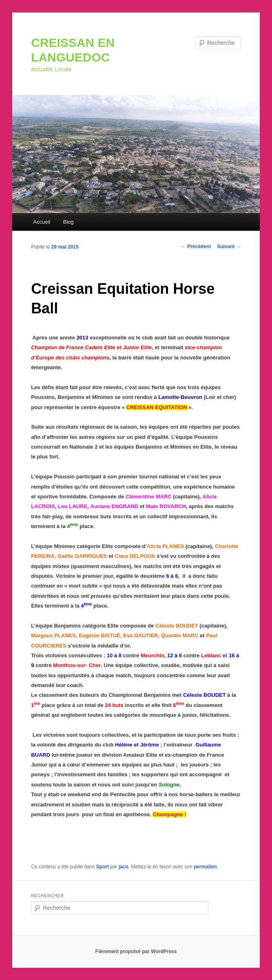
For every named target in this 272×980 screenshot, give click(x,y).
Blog (69, 222)
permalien (205, 867)
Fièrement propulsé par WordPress (136, 951)
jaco (124, 867)
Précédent (196, 247)
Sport (103, 867)
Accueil (42, 222)
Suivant (229, 247)
